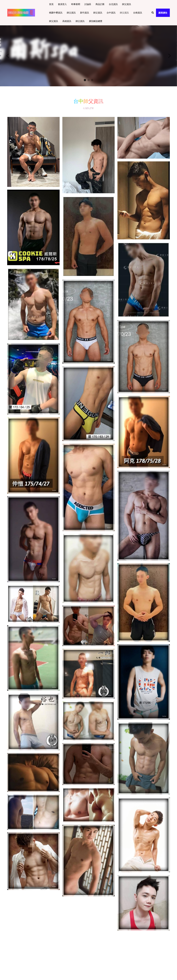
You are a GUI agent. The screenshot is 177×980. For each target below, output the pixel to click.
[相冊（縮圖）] (33, 152)
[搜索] (153, 13)
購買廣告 (163, 13)
